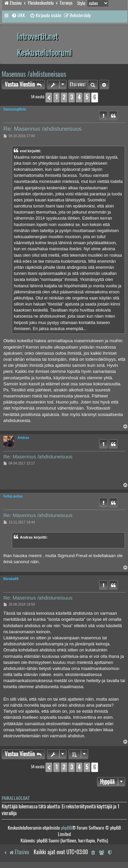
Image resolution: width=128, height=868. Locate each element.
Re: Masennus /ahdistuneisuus (42, 129)
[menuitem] (18, 15)
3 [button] (72, 97)
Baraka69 (11, 579)
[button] (49, 97)
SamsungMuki (15, 109)
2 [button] (64, 97)
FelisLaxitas (13, 496)
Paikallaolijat (16, 798)
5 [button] (87, 97)
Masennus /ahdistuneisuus (34, 74)
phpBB (66, 828)
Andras (23, 438)
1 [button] (56, 97)
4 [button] (79, 97)
